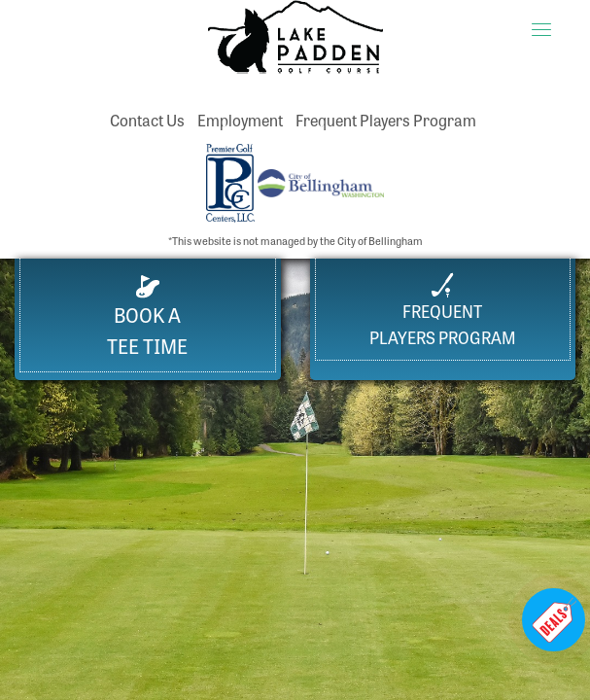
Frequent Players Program (386, 120)
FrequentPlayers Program (443, 311)
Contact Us (147, 120)
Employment (240, 120)
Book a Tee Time (147, 317)
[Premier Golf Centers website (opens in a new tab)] (232, 180)
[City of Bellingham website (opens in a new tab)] (321, 180)
